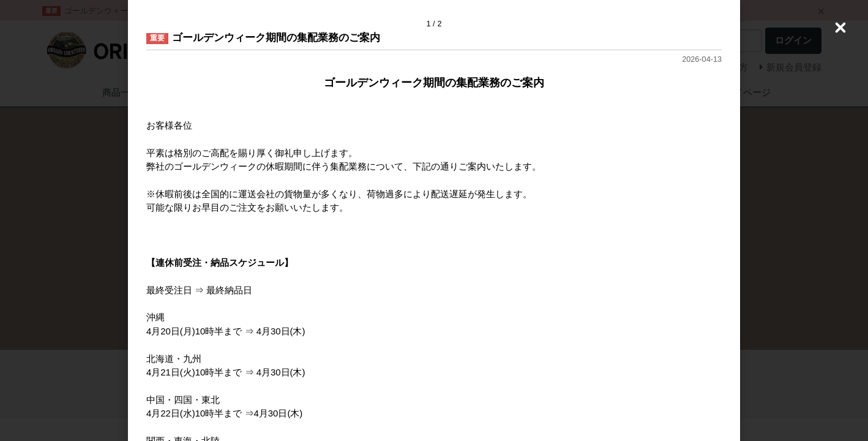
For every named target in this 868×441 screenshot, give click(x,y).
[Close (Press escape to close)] (840, 28)
